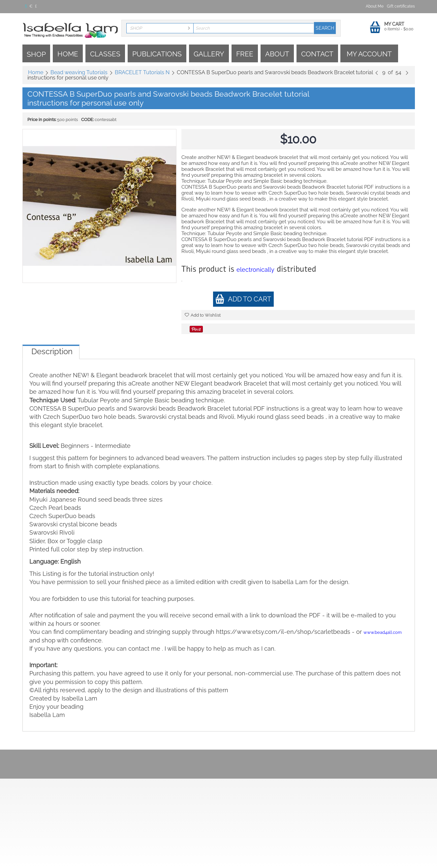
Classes (105, 54)
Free (245, 54)
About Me (375, 6)
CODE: (87, 120)
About (277, 54)
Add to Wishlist (203, 315)
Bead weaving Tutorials (79, 72)
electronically (255, 270)
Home (68, 54)
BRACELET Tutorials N (142, 72)
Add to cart (243, 299)
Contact (317, 54)
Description (52, 351)
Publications (157, 54)
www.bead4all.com (383, 632)
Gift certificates (401, 6)
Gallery (209, 54)
